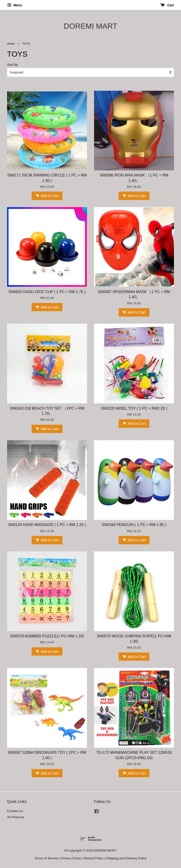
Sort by (12, 65)
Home (11, 44)
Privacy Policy (71, 858)
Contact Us (15, 811)
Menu (14, 5)
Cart (167, 5)
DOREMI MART (91, 26)
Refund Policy (93, 858)
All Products (16, 817)
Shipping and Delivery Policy (126, 858)
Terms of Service (46, 858)
